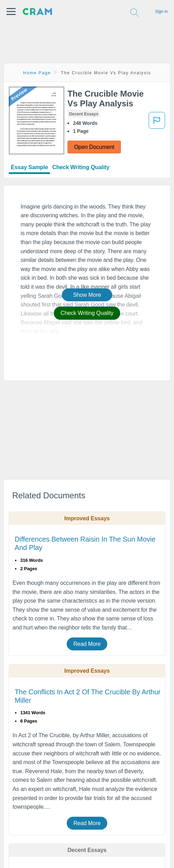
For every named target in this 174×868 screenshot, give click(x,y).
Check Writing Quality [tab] (81, 167)
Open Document (94, 147)
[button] (11, 12)
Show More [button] (87, 295)
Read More (87, 644)
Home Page (37, 73)
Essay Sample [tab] (29, 167)
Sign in (161, 12)
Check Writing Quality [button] (87, 313)
